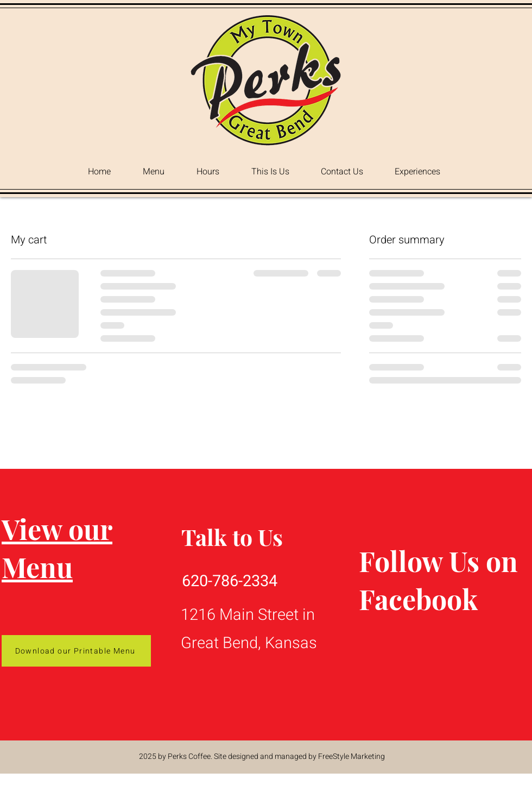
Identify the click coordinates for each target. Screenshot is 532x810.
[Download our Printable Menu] (76, 651)
